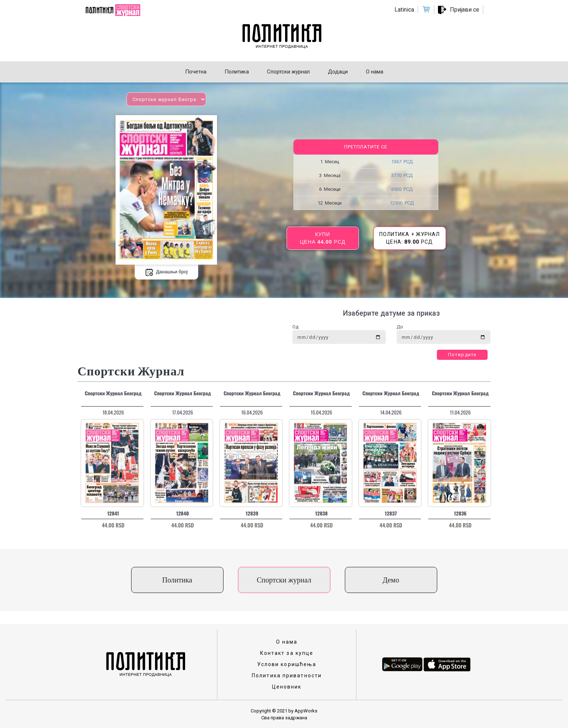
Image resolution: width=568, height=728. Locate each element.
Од (295, 327)
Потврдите (462, 355)
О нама (287, 642)
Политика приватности (287, 676)
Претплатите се (366, 147)
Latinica (404, 10)
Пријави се (465, 10)
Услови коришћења (287, 664)
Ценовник (287, 687)
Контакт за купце (287, 653)
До (400, 327)
